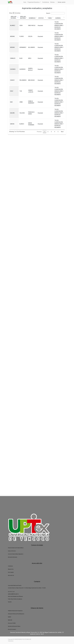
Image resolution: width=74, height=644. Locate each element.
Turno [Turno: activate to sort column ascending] (50, 18)
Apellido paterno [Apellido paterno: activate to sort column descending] (14, 17)
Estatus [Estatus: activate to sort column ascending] (41, 18)
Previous (39, 132)
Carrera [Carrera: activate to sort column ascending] (58, 18)
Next (62, 132)
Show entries (15, 13)
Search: (55, 13)
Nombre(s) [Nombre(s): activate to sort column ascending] (32, 18)
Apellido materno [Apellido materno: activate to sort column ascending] (23, 17)
